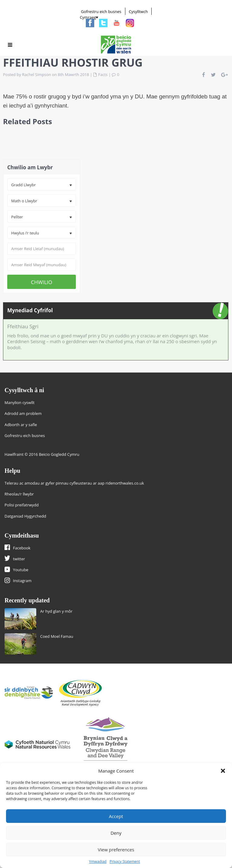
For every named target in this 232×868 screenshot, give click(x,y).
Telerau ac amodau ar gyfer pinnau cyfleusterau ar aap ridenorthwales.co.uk (74, 483)
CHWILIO (42, 282)
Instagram (22, 581)
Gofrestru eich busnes (101, 12)
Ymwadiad (98, 861)
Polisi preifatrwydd (22, 505)
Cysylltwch (139, 12)
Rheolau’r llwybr (19, 494)
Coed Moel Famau (57, 636)
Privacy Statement (125, 861)
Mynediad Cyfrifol (30, 310)
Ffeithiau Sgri (23, 326)
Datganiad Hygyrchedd (25, 516)
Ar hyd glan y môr (56, 611)
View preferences (116, 850)
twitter (19, 559)
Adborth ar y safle (21, 425)
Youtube (21, 570)
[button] (223, 771)
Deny (116, 833)
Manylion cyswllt (19, 403)
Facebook (22, 548)
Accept (116, 816)
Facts (103, 75)
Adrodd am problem (23, 413)
